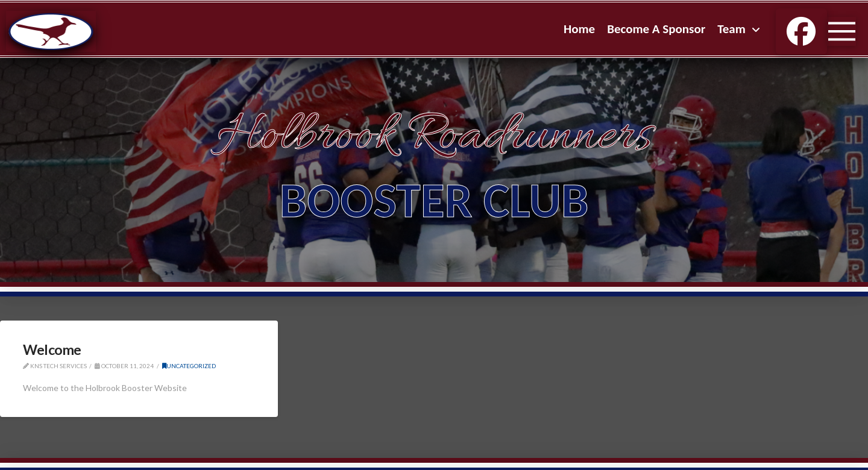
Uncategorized (189, 366)
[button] (841, 31)
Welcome (52, 349)
